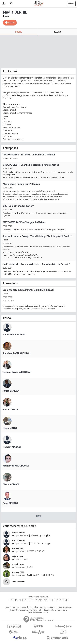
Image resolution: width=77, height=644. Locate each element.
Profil (19, 32)
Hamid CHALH (11, 409)
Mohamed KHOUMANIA (16, 466)
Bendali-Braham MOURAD (17, 372)
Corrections (62, 610)
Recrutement (41, 607)
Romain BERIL (18, 564)
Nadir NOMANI (11, 484)
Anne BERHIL (18, 548)
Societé (50, 607)
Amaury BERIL (18, 572)
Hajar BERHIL (18, 556)
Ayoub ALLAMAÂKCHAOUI (17, 353)
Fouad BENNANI (12, 391)
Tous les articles (50, 610)
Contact (24, 607)
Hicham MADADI (12, 447)
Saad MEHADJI (10, 503)
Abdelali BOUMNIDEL (14, 335)
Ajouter (11, 22)
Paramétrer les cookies (19, 610)
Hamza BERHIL (19, 533)
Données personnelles (63, 607)
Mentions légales (36, 610)
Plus (38, 516)
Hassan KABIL (10, 428)
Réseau (57, 32)
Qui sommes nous (12, 607)
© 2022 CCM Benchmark (39, 612)
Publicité (31, 607)
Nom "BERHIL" (18, 582)
